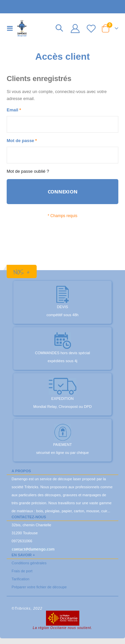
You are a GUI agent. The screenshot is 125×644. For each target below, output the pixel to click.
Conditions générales (29, 563)
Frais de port (22, 571)
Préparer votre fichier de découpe (39, 587)
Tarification (20, 579)
